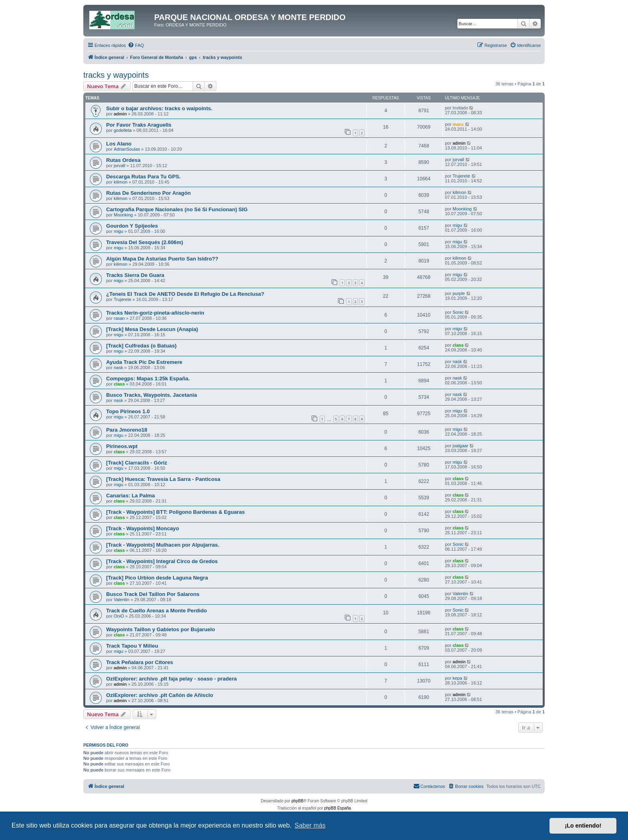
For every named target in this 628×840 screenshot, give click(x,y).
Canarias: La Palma (131, 496)
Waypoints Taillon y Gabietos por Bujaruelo (161, 629)
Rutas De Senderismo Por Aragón (148, 193)
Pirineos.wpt (122, 446)
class (458, 345)
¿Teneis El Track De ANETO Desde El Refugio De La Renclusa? (185, 294)
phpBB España (337, 808)
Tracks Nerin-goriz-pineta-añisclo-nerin (155, 313)
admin (120, 114)
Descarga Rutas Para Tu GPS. (143, 177)
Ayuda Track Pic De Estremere (144, 362)
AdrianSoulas (127, 149)
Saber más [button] (310, 825)
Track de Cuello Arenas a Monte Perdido (157, 611)
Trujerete (461, 176)
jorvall (120, 166)
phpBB (298, 801)
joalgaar (460, 446)
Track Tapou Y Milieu (132, 646)
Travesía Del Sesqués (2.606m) (145, 242)
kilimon (121, 182)
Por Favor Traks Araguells (139, 125)
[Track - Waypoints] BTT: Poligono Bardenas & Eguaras (175, 512)
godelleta (123, 130)
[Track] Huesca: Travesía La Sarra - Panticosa (163, 479)
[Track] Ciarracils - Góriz (137, 463)
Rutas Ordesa (123, 160)
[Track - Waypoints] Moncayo (143, 528)
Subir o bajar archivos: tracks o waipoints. (159, 108)
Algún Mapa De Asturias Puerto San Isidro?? (162, 259)
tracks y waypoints (116, 75)
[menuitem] (136, 45)
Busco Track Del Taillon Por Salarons (153, 594)
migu (119, 231)
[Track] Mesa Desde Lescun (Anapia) (152, 329)
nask (118, 367)
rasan (119, 318)
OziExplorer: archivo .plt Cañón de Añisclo (160, 695)
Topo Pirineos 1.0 (128, 411)
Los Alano (119, 144)
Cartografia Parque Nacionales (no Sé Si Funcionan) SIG (177, 209)
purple (459, 293)
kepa (457, 678)
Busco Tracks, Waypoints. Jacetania (152, 395)
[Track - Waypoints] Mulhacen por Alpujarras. (163, 545)
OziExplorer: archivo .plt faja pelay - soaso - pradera (171, 679)
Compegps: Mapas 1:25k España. (148, 379)
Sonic (458, 312)
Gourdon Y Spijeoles (132, 226)
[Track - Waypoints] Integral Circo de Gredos (162, 561)
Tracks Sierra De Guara (135, 275)
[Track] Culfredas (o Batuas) (141, 346)
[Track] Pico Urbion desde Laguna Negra (157, 578)
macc (458, 124)
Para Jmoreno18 (127, 430)
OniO (119, 616)
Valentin (122, 600)
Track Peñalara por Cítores (140, 662)
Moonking (123, 215)
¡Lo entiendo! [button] (583, 826)
